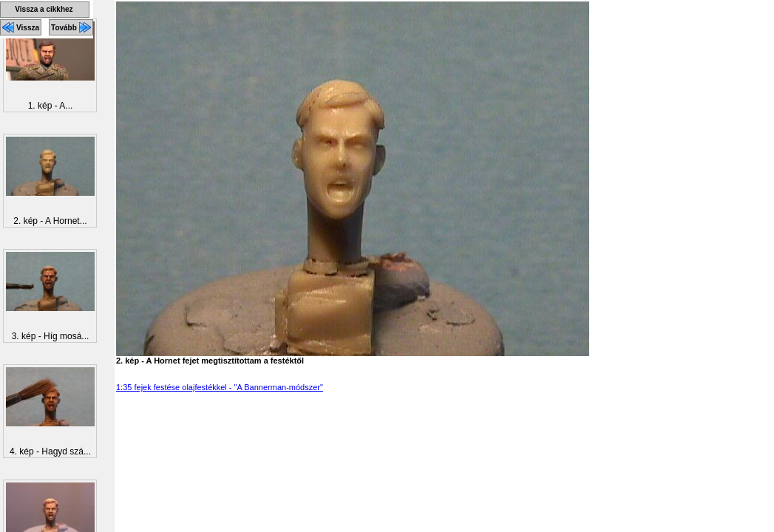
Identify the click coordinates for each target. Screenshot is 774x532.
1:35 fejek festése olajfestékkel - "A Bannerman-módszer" (220, 387)
